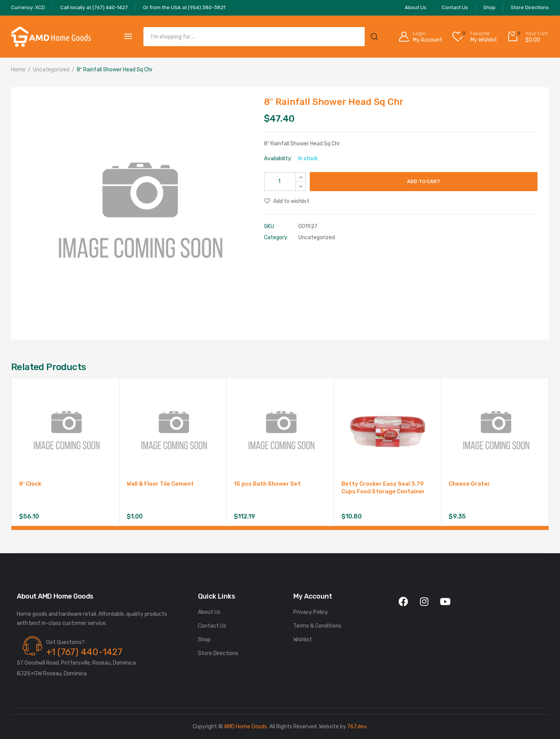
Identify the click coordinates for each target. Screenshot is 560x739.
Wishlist (303, 640)
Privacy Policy (311, 612)
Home (18, 70)
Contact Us (212, 626)
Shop (204, 640)
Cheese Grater (469, 484)
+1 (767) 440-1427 (84, 652)
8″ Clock (30, 484)
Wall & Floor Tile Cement (160, 484)
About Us (209, 612)
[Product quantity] (285, 182)
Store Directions (218, 653)
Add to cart (424, 181)
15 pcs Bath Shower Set (267, 484)
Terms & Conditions (317, 626)
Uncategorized (51, 70)
